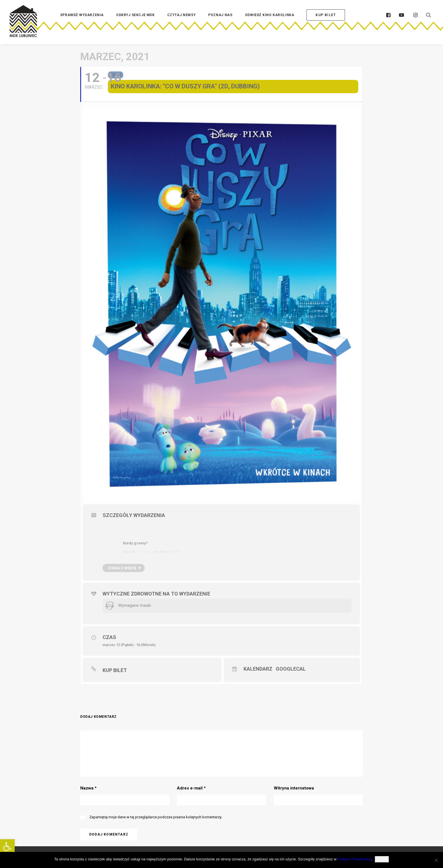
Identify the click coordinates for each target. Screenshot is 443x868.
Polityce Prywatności (354, 859)
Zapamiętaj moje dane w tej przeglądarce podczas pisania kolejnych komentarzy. (156, 817)
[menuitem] (82, 23)
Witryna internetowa (294, 788)
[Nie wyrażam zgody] (436, 860)
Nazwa (88, 788)
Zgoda (382, 859)
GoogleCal (290, 669)
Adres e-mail (191, 788)
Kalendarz (258, 669)
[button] (7, 847)
